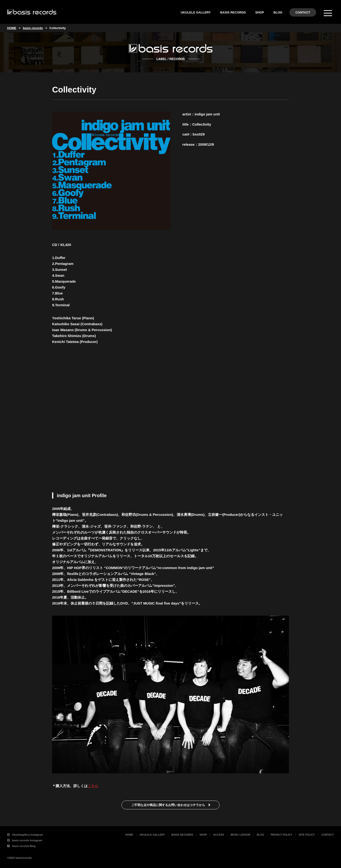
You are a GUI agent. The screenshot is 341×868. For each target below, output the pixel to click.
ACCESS (219, 835)
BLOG (278, 12)
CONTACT (303, 12)
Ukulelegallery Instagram (25, 835)
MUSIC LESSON (240, 835)
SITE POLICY (307, 835)
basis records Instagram (25, 840)
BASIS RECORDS (233, 12)
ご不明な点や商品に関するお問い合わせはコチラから (168, 805)
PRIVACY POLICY (282, 835)
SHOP (260, 12)
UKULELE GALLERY (196, 12)
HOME (129, 835)
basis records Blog (21, 846)
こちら (93, 786)
